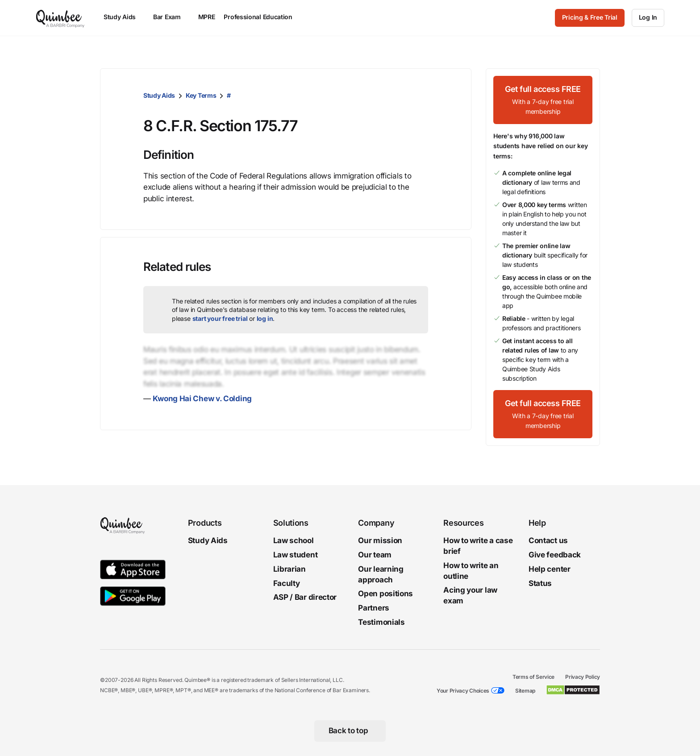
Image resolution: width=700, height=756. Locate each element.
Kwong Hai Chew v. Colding (202, 399)
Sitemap (525, 691)
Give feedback (555, 555)
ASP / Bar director (305, 598)
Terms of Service (533, 677)
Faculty (287, 583)
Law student (296, 555)
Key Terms (201, 95)
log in (265, 318)
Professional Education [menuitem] (262, 17)
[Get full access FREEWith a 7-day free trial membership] (543, 100)
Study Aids (159, 95)
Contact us (548, 540)
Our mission (380, 540)
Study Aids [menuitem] (124, 17)
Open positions (385, 594)
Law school (294, 540)
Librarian (290, 569)
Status (540, 583)
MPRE (207, 17)
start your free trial (220, 318)
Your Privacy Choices (463, 691)
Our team (375, 555)
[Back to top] (350, 731)
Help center (550, 569)
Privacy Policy (583, 677)
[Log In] (648, 18)
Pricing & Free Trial (590, 17)
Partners (374, 608)
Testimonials (381, 622)
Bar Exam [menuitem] (171, 17)
